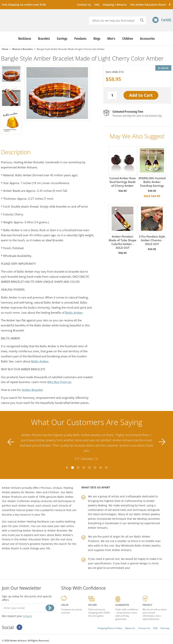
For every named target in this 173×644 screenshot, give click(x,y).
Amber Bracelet (32, 390)
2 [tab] (72, 466)
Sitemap (165, 626)
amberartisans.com (31, 19)
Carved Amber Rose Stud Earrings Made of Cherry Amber (123, 167)
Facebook (170, 4)
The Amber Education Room (148, 5)
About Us (130, 626)
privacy (28, 614)
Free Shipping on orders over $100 (24, 5)
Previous (11, 441)
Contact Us (84, 5)
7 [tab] (101, 466)
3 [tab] (78, 466)
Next (162, 441)
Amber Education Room (34, 537)
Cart (166, 20)
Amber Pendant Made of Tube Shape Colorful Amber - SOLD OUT (123, 227)
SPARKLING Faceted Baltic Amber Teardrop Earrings (152, 167)
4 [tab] (84, 466)
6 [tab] (95, 466)
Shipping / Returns (115, 5)
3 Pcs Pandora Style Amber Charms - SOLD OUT (152, 225)
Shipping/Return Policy (110, 626)
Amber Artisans (122, 548)
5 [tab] (89, 466)
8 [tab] (106, 466)
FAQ (97, 5)
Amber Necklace (33, 529)
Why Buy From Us (59, 382)
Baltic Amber (74, 313)
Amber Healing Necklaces (33, 520)
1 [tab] (67, 466)
